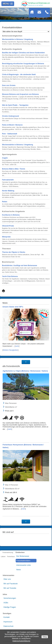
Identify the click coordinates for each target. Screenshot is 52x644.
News (19, 570)
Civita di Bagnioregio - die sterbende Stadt (19, 74)
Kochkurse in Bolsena (11, 215)
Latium (3, 556)
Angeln (5, 158)
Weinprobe (6, 237)
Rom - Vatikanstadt (10, 134)
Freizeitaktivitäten (23, 561)
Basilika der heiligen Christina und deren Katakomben (23, 53)
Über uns (7, 579)
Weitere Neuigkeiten (10, 350)
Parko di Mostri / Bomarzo (12, 125)
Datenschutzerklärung (21, 641)
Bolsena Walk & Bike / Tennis (14, 169)
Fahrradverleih (8, 180)
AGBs (6, 603)
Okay (45, 637)
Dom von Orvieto (9, 85)
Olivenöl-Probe (8, 226)
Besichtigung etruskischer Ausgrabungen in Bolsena (23, 64)
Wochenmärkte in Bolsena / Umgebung (17, 39)
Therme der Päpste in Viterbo (14, 252)
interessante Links (24, 565)
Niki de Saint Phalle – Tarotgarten (15, 105)
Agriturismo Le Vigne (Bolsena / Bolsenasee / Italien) (25, 371)
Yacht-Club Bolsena (10, 276)
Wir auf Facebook (11, 584)
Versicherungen (10, 598)
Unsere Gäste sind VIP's (13, 307)
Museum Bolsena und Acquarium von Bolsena (20, 94)
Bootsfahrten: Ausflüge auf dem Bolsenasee (20, 265)
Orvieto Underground (10, 116)
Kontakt (7, 617)
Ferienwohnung (8, 552)
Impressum (8, 622)
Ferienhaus (11, 556)
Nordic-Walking (8, 191)
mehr (17, 346)
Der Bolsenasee (23, 556)
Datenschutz (8, 626)
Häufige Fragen (10, 607)
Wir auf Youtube (10, 588)
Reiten (5, 202)
